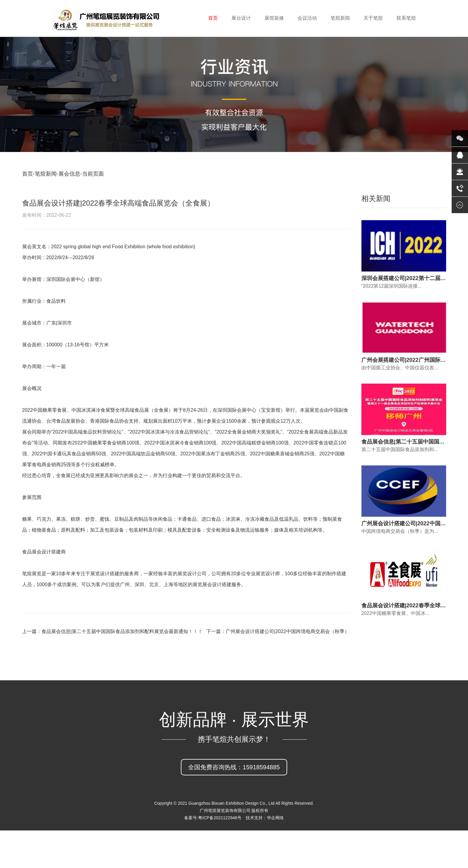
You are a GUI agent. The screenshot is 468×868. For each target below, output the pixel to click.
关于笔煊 (373, 18)
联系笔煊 (406, 18)
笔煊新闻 (340, 18)
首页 (213, 18)
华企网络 (275, 818)
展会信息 (69, 174)
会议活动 (307, 18)
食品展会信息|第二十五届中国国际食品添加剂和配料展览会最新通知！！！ (122, 631)
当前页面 (93, 174)
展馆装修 (274, 18)
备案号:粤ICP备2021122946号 (213, 818)
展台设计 (241, 18)
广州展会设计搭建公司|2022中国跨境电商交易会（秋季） (287, 631)
